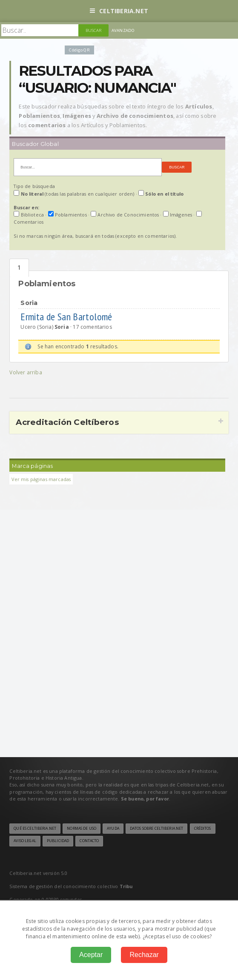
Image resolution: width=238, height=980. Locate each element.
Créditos (203, 829)
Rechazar (144, 955)
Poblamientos (19, 268)
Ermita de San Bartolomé (67, 317)
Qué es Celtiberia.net (35, 829)
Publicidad (58, 841)
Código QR (79, 50)
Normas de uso (82, 829)
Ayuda (113, 829)
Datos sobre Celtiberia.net (156, 829)
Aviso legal (25, 841)
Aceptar (91, 955)
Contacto (89, 841)
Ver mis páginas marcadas (41, 479)
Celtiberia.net (119, 11)
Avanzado (123, 30)
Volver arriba (26, 372)
